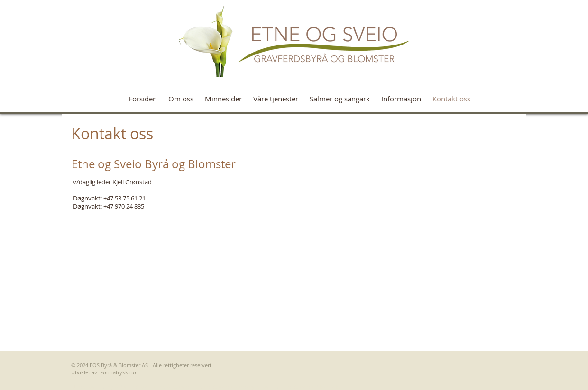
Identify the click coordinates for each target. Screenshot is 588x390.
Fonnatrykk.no (118, 372)
